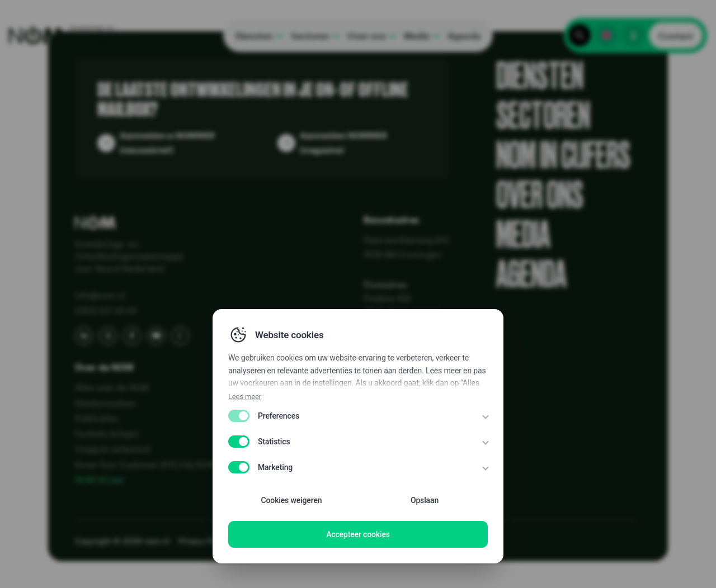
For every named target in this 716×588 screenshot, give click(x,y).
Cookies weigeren (292, 500)
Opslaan (425, 500)
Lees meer (245, 397)
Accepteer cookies (358, 534)
